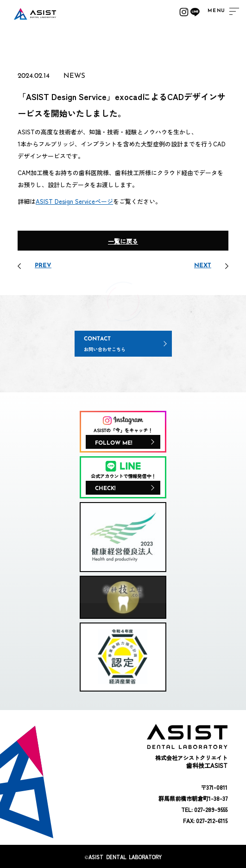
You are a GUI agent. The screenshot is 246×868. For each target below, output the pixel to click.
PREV (43, 266)
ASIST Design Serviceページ (74, 201)
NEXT (203, 266)
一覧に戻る (123, 241)
